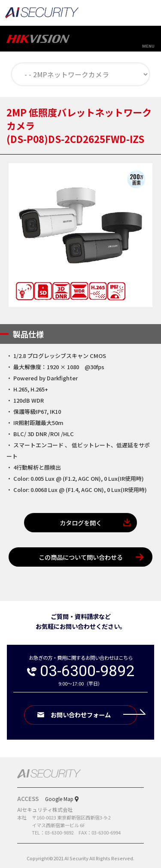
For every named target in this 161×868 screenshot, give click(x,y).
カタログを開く (81, 523)
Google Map (59, 799)
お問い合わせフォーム (94, 715)
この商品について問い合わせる (81, 557)
